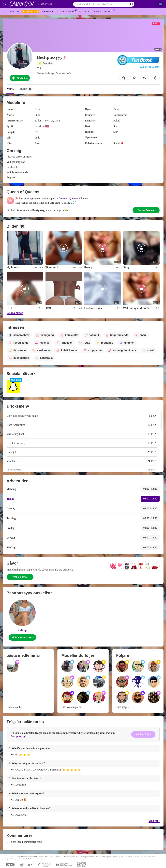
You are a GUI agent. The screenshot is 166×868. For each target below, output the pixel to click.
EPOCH (46, 857)
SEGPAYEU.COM (59, 857)
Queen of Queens (68, 198)
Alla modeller (11, 12)
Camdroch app (103, 11)
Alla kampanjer (67, 11)
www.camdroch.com (29, 857)
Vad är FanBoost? (150, 67)
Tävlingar (84, 12)
